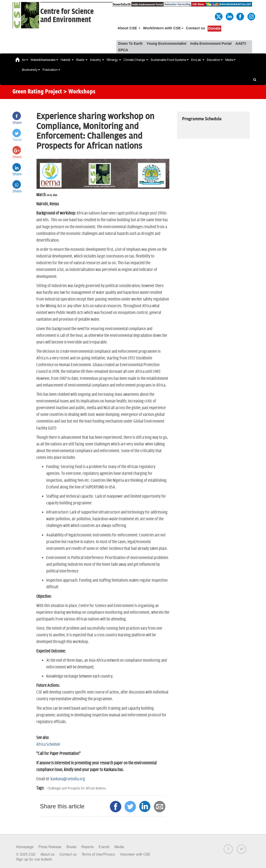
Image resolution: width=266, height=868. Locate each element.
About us (47, 854)
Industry (97, 60)
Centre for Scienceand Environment (67, 16)
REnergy (114, 60)
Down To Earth (131, 43)
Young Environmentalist (167, 43)
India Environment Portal (211, 43)
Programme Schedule (202, 119)
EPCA (123, 50)
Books (71, 847)
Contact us (196, 28)
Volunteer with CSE (135, 854)
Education (215, 60)
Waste (82, 60)
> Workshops (79, 92)
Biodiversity (31, 70)
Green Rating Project (37, 92)
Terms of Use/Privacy (98, 854)
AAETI (241, 43)
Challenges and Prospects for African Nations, (77, 788)
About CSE (129, 28)
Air (25, 60)
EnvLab (198, 60)
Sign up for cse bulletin (34, 859)
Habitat (67, 60)
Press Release (50, 847)
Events (104, 847)
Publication (51, 70)
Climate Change (136, 60)
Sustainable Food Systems (170, 60)
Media (230, 60)
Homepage (25, 847)
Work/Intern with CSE (163, 28)
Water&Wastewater (44, 60)
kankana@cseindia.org (67, 779)
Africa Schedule (48, 744)
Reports (88, 847)
